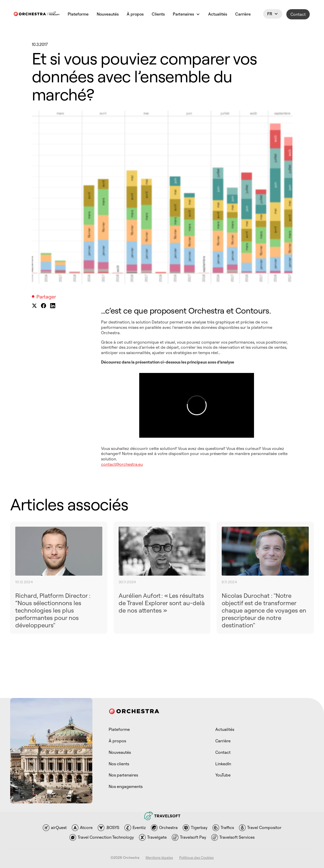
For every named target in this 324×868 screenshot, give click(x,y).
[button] (186, 14)
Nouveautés (108, 14)
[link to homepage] (37, 14)
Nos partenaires (123, 775)
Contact (298, 14)
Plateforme (78, 14)
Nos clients (119, 764)
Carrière (243, 14)
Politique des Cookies (196, 858)
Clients (158, 14)
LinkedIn (223, 764)
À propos (135, 14)
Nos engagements (126, 786)
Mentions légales (159, 858)
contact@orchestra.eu (122, 464)
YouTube (223, 775)
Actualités (218, 14)
